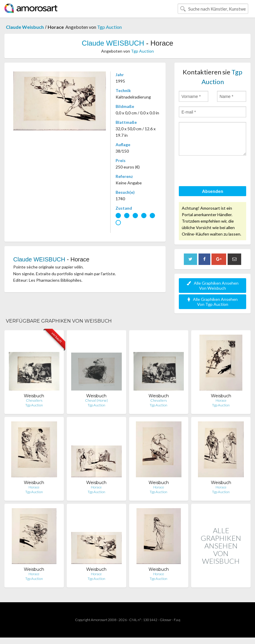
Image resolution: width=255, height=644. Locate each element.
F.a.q (177, 620)
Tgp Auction (109, 27)
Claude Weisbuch (25, 27)
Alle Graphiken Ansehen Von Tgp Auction (213, 302)
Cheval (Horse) (96, 400)
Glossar (166, 620)
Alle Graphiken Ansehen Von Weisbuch (213, 286)
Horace (221, 400)
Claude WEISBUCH (113, 43)
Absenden (213, 191)
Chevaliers (34, 400)
